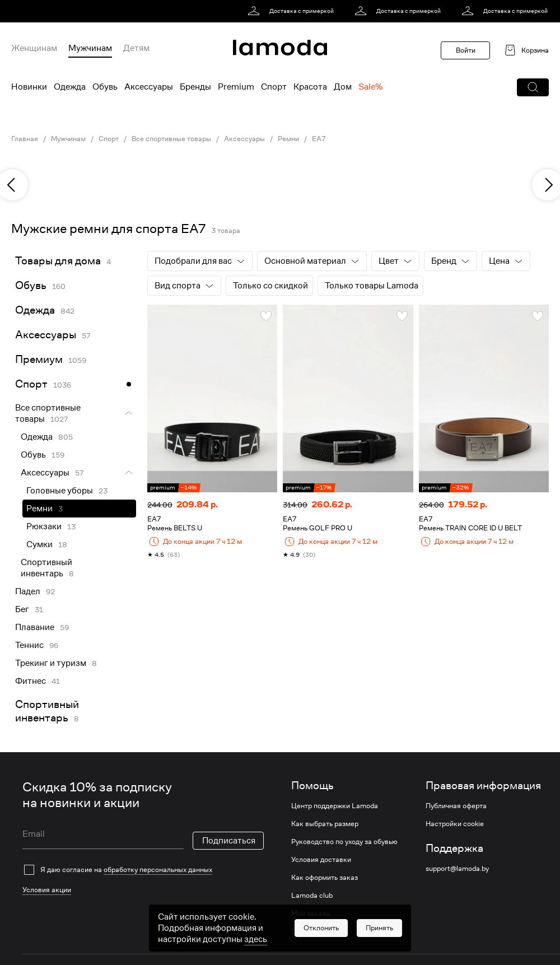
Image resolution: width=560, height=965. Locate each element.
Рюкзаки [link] (44, 526)
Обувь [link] (31, 285)
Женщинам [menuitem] (34, 48)
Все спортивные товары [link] (171, 139)
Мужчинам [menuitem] (90, 48)
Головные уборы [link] (60, 491)
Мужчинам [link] (68, 139)
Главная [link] (25, 139)
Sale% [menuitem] (370, 87)
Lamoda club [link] (312, 896)
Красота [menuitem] (310, 87)
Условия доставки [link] (321, 860)
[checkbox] (143, 870)
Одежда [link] (35, 310)
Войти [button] (466, 50)
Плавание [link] (35, 627)
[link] (293, 11)
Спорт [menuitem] (274, 87)
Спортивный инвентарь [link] (46, 568)
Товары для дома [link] (58, 261)
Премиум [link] (39, 359)
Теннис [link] (29, 645)
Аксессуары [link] (244, 139)
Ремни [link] (288, 139)
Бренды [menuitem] (195, 87)
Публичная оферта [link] (456, 806)
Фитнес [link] (31, 681)
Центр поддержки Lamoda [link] (335, 806)
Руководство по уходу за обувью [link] (344, 842)
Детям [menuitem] (136, 48)
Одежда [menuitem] (70, 87)
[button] (533, 87)
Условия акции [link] (47, 890)
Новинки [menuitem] (29, 87)
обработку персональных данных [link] (158, 870)
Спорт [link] (109, 139)
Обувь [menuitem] (105, 87)
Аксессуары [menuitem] (149, 87)
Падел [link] (28, 591)
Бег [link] (22, 609)
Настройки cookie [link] (455, 824)
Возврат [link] (305, 931)
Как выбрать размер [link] (325, 824)
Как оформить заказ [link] (325, 878)
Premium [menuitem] (236, 87)
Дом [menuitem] (343, 87)
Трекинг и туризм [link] (51, 663)
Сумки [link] (39, 544)
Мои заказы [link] (311, 913)
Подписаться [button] (229, 841)
